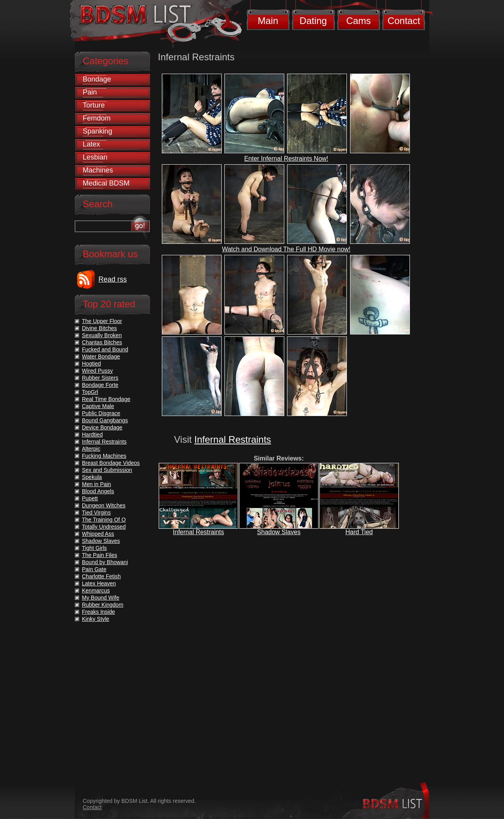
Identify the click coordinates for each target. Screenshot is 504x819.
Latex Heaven (99, 583)
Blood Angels (98, 491)
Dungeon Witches (104, 505)
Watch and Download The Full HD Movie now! (286, 249)
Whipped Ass (98, 534)
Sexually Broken (102, 335)
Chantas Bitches (102, 342)
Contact (404, 21)
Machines (98, 170)
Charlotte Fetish (101, 576)
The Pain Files (99, 555)
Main (268, 21)
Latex (91, 144)
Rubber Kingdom (103, 605)
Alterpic (91, 449)
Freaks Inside (98, 612)
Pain (90, 92)
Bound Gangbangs (105, 420)
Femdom (97, 118)
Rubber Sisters (100, 378)
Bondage (97, 79)
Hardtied (92, 435)
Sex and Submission (107, 470)
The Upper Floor (102, 321)
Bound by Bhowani (105, 562)
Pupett (90, 498)
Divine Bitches (99, 328)
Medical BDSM (106, 183)
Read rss (113, 279)
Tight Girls (94, 548)
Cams (359, 21)
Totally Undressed (104, 527)
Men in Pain (96, 484)
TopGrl (90, 392)
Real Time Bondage (106, 399)
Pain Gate (94, 569)
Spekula (92, 477)
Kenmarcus (96, 591)
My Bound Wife (101, 598)
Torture (94, 105)
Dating (313, 21)
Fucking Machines (104, 456)
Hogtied (91, 364)
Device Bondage (102, 427)
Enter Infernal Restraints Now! (286, 159)
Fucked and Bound (105, 349)
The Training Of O (104, 520)
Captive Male (98, 406)
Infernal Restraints (233, 439)
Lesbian (95, 157)
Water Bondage (101, 357)
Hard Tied (359, 532)
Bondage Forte (100, 385)
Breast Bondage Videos (111, 463)
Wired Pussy (97, 371)
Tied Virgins (96, 513)
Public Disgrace (101, 413)
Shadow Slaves (279, 532)
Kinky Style (95, 619)
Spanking (97, 131)
